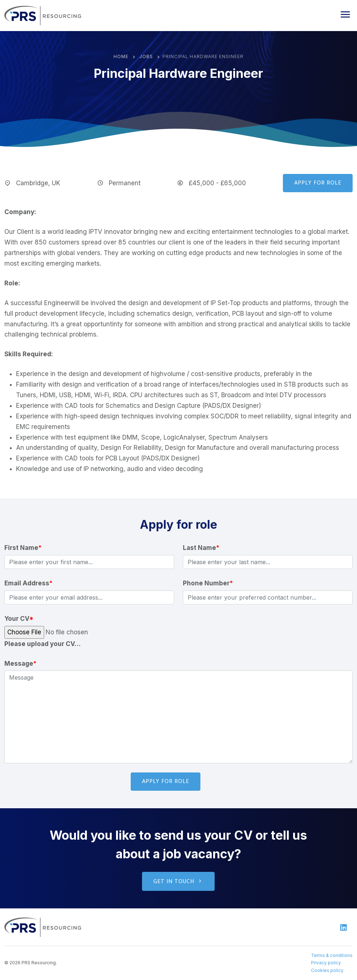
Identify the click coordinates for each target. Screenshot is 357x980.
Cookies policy (327, 970)
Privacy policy (326, 963)
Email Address (28, 583)
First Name (23, 548)
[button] (345, 15)
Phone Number (208, 583)
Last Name (201, 548)
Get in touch (178, 882)
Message (20, 664)
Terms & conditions (332, 955)
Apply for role (318, 183)
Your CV (19, 619)
